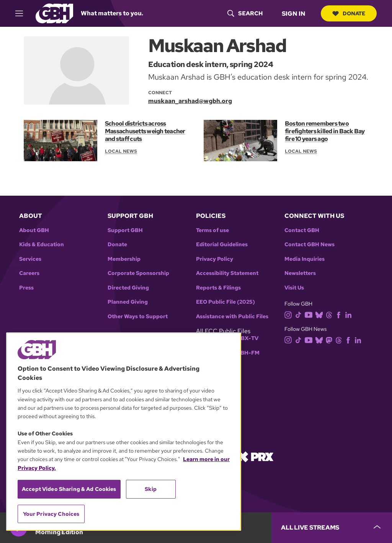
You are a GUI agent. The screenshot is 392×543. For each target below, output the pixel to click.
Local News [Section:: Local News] (121, 151)
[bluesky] (321, 314)
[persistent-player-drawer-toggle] (332, 528)
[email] (195, 101)
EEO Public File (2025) (225, 302)
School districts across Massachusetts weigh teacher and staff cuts (145, 131)
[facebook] (340, 314)
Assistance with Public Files (232, 316)
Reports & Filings (218, 288)
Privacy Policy (215, 259)
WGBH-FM (245, 353)
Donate (349, 13)
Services (30, 259)
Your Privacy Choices (51, 514)
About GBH (34, 230)
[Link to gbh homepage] (54, 13)
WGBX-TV (245, 338)
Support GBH (125, 230)
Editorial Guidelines (222, 245)
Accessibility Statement (227, 273)
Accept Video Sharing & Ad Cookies (69, 489)
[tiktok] (300, 314)
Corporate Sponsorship (138, 273)
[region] (124, 432)
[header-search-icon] (245, 13)
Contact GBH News (310, 245)
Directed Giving (128, 288)
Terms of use (212, 230)
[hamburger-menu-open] (23, 13)
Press (26, 288)
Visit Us (294, 288)
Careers (29, 273)
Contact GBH (302, 230)
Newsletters (300, 273)
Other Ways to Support (138, 316)
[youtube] (310, 314)
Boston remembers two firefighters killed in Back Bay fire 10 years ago (325, 131)
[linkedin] (350, 314)
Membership (124, 259)
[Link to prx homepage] (255, 456)
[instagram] (290, 314)
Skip (151, 489)
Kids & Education (42, 245)
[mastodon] (331, 339)
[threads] (331, 314)
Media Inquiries (305, 259)
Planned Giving (128, 302)
